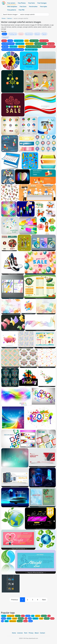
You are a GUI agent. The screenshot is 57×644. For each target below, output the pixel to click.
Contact (43, 633)
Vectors (10, 18)
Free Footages (42, 3)
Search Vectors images (10, 14)
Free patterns (12, 10)
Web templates (12, 7)
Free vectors (11, 3)
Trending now (13, 34)
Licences (20, 633)
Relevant (37, 34)
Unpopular (5, 37)
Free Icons (23, 7)
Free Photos (22, 3)
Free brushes (33, 7)
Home (4, 18)
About (37, 633)
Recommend (29, 34)
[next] (44, 600)
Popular (44, 34)
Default (4, 34)
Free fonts (32, 3)
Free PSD (22, 10)
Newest (21, 34)
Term (26, 633)
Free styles (43, 7)
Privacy (31, 633)
